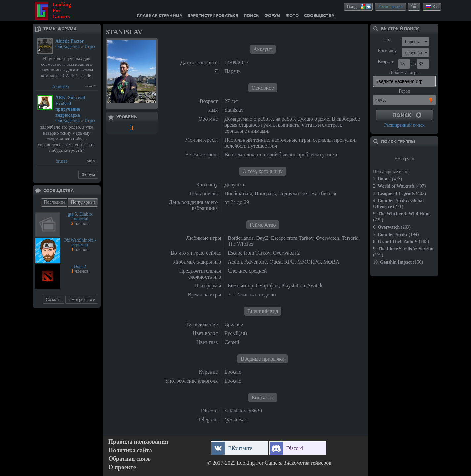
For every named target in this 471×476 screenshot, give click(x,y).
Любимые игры (404, 73)
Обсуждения (68, 46)
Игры (90, 46)
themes (414, 6)
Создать (53, 300)
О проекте (122, 468)
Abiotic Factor (70, 41)
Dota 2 (80, 266)
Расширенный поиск (404, 125)
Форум (88, 174)
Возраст (385, 62)
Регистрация (390, 6)
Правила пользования (138, 442)
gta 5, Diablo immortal (80, 216)
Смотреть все (82, 300)
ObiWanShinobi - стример (80, 243)
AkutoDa (60, 87)
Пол (387, 40)
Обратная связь (130, 459)
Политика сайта (130, 450)
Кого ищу (387, 51)
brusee (62, 161)
